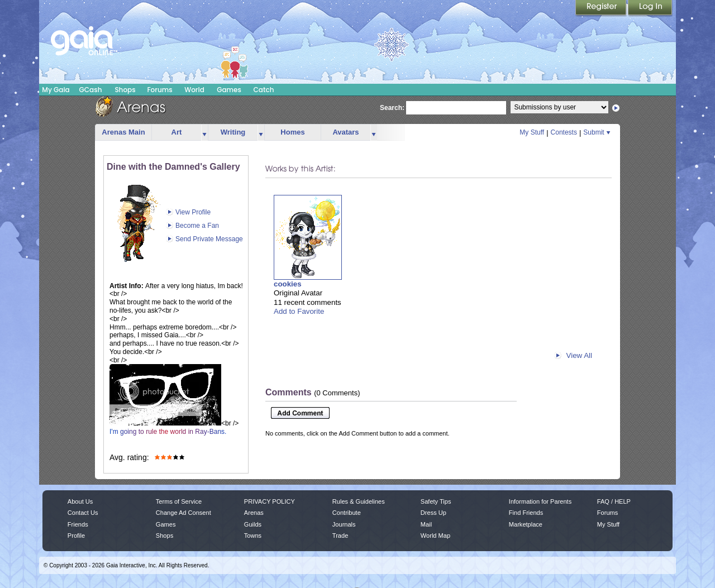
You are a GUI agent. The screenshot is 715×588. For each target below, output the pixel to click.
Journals (344, 524)
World (194, 90)
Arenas (254, 513)
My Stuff (532, 132)
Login (650, 8)
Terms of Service (179, 501)
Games (229, 90)
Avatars (345, 132)
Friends (78, 524)
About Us (80, 501)
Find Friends (526, 513)
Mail (426, 524)
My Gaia (56, 90)
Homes (292, 132)
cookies (288, 284)
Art (177, 132)
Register (602, 8)
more (204, 133)
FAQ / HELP (614, 501)
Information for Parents (540, 501)
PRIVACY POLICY (270, 501)
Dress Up (433, 513)
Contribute (347, 513)
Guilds (253, 524)
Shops (125, 90)
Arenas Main (123, 132)
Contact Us (83, 513)
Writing (233, 132)
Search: (392, 108)
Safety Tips (436, 501)
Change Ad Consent (183, 513)
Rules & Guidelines (359, 501)
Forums (159, 90)
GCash (91, 90)
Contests (564, 132)
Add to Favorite (299, 311)
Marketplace (526, 524)
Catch (264, 90)
